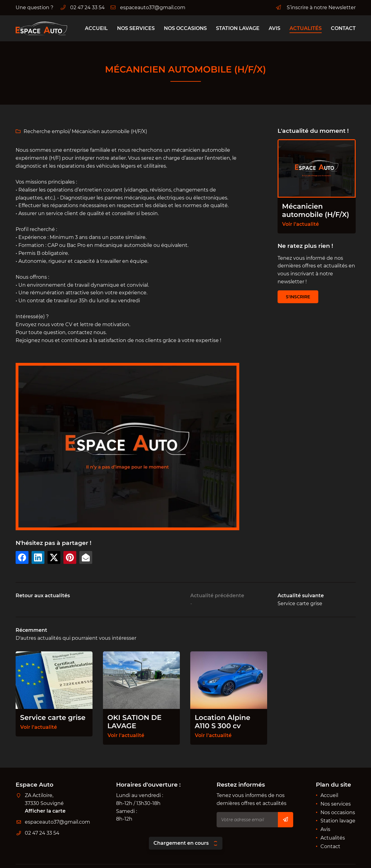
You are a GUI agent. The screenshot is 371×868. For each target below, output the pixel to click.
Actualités (306, 28)
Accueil (96, 28)
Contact (343, 28)
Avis (274, 28)
